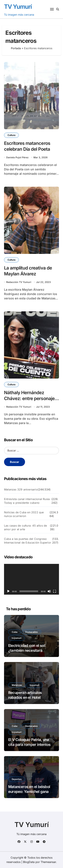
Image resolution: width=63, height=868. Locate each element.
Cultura (11, 135)
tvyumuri (17, 638)
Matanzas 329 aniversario (21, 489)
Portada (16, 48)
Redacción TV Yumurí (19, 282)
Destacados (31, 632)
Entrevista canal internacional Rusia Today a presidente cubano (27, 501)
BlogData (29, 862)
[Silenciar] (49, 591)
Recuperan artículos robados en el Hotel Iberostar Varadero (25, 697)
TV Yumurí (18, 7)
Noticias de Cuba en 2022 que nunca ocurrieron (24, 514)
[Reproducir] (8, 591)
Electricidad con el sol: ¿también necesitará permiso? (27, 650)
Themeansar (48, 862)
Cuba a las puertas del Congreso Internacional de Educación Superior (28, 541)
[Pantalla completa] (55, 591)
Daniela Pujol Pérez (17, 157)
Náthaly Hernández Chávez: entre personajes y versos (30, 398)
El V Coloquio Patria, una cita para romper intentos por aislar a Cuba (29, 744)
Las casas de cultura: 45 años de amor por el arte (25, 527)
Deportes (17, 779)
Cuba (15, 632)
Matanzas (17, 685)
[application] (32, 579)
